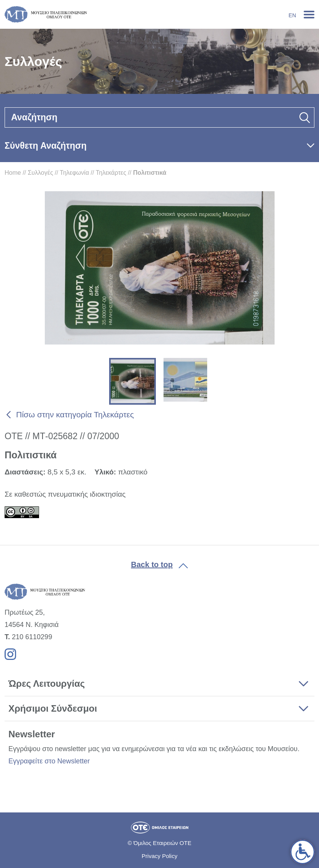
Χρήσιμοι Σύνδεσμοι (53, 708)
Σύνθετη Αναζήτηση (46, 146)
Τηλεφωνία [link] (74, 173)
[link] (303, 852)
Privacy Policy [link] (159, 856)
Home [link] (13, 173)
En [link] (292, 15)
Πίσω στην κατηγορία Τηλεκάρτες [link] (75, 414)
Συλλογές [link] (40, 173)
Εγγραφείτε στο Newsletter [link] (49, 761)
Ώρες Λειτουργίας (47, 683)
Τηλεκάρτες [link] (111, 173)
